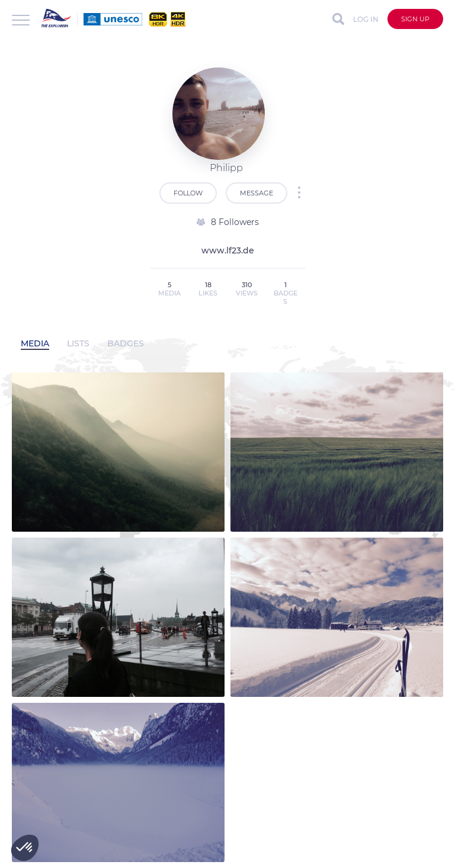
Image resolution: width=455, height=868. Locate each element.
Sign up (415, 19)
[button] (25, 848)
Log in (366, 19)
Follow (188, 193)
